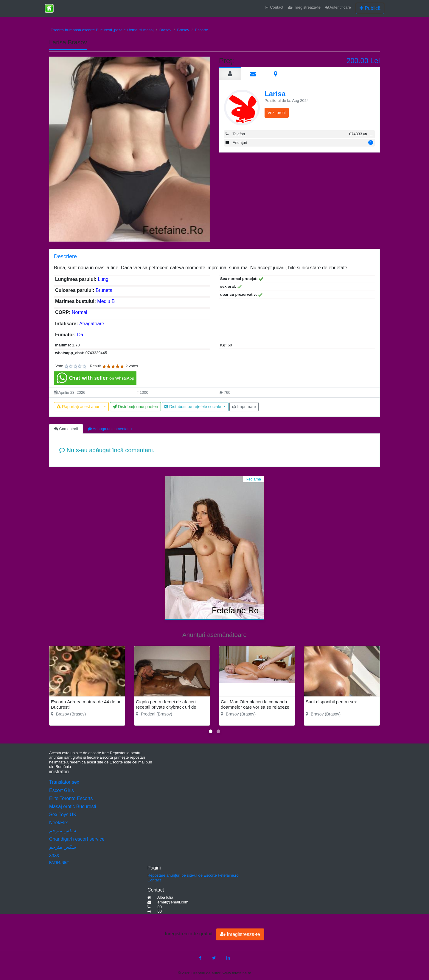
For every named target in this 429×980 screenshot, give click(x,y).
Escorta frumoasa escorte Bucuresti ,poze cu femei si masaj (102, 30)
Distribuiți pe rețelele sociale (193, 407)
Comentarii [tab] (66, 429)
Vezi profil (277, 113)
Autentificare (338, 7)
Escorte (201, 30)
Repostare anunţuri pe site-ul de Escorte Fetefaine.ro (193, 875)
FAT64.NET (59, 862)
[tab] (230, 74)
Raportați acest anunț (80, 407)
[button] (211, 731)
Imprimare (244, 407)
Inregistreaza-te (304, 7)
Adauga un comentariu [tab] (110, 429)
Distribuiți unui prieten (135, 407)
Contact (274, 7)
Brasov (165, 30)
